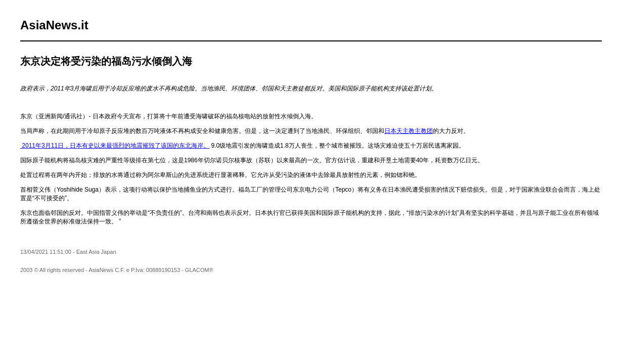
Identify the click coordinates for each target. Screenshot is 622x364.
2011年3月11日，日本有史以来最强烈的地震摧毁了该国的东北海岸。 (115, 146)
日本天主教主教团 (409, 131)
